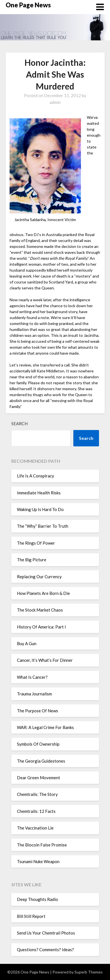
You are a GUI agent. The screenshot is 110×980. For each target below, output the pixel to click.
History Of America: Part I (41, 627)
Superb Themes (89, 972)
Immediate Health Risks (39, 493)
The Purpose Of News (38, 711)
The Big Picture (32, 560)
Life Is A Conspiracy (36, 476)
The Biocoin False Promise (42, 845)
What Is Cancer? (32, 677)
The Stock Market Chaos (40, 610)
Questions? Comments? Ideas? (45, 950)
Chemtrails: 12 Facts (36, 811)
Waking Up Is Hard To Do (40, 509)
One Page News (28, 5)
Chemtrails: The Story (37, 794)
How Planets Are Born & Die (43, 593)
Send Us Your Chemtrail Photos (46, 933)
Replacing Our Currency (39, 577)
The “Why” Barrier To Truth (43, 526)
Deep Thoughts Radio (38, 899)
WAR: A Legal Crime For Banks (45, 727)
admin (55, 102)
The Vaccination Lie (35, 828)
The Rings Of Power (36, 543)
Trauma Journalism (34, 694)
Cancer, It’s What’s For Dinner (45, 660)
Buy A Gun (27, 643)
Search (19, 424)
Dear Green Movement (38, 778)
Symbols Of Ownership (38, 744)
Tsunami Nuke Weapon (38, 861)
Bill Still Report (31, 916)
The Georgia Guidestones (41, 761)
